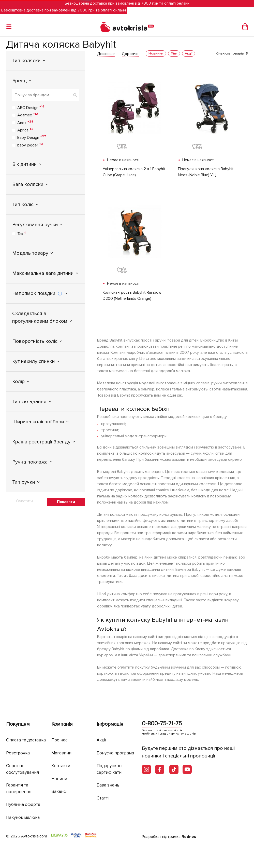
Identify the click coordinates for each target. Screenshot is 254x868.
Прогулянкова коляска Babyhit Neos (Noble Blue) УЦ (206, 172)
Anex (25, 123)
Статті (103, 798)
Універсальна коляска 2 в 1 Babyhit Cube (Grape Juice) (134, 172)
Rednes (189, 837)
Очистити (24, 501)
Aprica (25, 130)
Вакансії (59, 791)
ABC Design (31, 107)
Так (21, 234)
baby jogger (30, 145)
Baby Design (32, 137)
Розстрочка (18, 753)
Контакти (61, 766)
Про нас (59, 740)
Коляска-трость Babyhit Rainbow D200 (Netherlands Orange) (132, 295)
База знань (108, 785)
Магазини (61, 753)
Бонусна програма (115, 753)
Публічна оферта (23, 804)
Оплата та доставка (26, 740)
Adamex (28, 115)
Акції (101, 740)
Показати (66, 502)
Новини (59, 779)
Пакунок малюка (23, 817)
